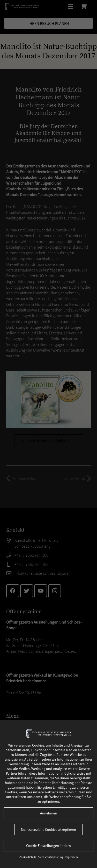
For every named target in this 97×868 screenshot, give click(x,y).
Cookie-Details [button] (28, 857)
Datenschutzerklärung (51, 857)
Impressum (71, 857)
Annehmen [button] (49, 813)
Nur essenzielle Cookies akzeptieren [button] (48, 830)
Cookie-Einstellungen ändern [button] (48, 846)
